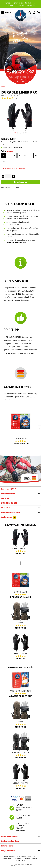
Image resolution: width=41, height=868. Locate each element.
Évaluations (9, 517)
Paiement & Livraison (11, 512)
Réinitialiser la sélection (14, 168)
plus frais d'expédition (11, 142)
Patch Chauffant (9, 857)
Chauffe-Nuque (20, 857)
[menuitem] (6, 13)
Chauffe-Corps (31, 857)
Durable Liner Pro (21, 548)
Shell (21, 623)
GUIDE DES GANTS (9, 503)
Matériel (5, 498)
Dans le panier (21, 182)
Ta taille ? (10, 151)
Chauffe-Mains (21, 438)
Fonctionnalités (8, 494)
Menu (6, 12)
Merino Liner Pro (21, 653)
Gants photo (21, 860)
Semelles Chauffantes (31, 858)
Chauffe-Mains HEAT (18, 242)
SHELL (18, 294)
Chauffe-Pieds (18, 858)
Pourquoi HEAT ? (8, 489)
